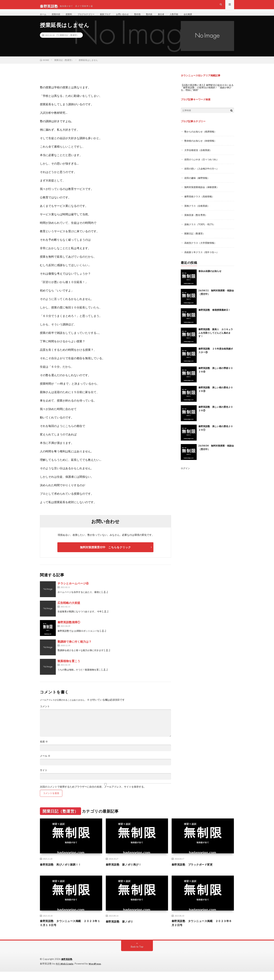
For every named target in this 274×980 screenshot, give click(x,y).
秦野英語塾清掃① (69, 629)
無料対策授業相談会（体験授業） (203, 194)
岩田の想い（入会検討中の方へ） (203, 175)
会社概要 (203, 18)
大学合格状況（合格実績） (199, 157)
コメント (45, 714)
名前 (44, 749)
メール (45, 763)
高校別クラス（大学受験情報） (202, 249)
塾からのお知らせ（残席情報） (202, 139)
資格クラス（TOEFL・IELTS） (201, 230)
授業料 (72, 18)
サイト (44, 778)
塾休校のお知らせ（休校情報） (202, 148)
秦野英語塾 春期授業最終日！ (215, 316)
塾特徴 (148, 18)
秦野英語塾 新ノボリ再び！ (127, 872)
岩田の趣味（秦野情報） (198, 185)
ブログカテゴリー (91, 18)
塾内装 (161, 18)
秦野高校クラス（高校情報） (200, 203)
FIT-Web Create (65, 972)
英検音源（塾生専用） (197, 221)
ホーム (44, 18)
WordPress (97, 972)
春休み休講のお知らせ (210, 277)
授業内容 (58, 18)
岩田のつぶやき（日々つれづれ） (203, 166)
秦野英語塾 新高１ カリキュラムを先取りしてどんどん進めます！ (216, 339)
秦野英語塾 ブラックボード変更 (196, 872)
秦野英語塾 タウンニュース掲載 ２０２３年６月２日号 (203, 931)
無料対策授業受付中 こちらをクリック (105, 555)
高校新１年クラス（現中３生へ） (203, 258)
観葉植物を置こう (69, 668)
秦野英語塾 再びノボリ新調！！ (64, 872)
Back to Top (137, 955)
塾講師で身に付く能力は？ (75, 649)
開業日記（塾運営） (69, 43)
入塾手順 (188, 18)
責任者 (174, 18)
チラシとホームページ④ (73, 591)
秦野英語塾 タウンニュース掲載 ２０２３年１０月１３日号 (71, 931)
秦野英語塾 (67, 968)
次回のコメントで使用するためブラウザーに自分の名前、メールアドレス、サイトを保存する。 (93, 794)
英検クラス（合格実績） (198, 212)
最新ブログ (112, 18)
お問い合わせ (132, 18)
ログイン (186, 474)
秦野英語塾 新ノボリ (122, 929)
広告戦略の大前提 (69, 610)
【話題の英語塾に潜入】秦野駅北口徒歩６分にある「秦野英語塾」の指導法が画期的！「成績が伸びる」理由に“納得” (207, 95)
